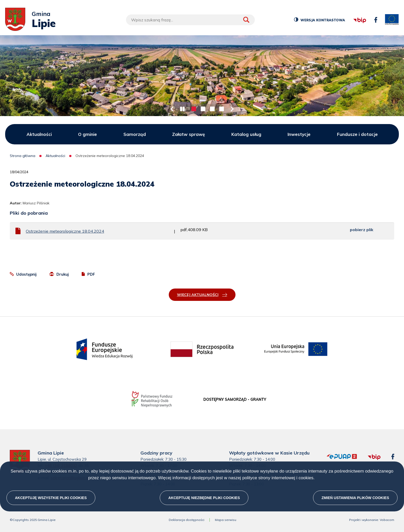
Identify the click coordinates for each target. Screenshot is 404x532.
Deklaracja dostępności (187, 520)
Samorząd (135, 134)
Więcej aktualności (198, 295)
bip (353, 13)
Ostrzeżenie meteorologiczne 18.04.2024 (65, 231)
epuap (327, 454)
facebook (374, 17)
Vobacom (387, 520)
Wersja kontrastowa (322, 21)
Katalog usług (246, 134)
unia (392, 20)
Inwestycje (299, 134)
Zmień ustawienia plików (355, 498)
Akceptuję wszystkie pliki (51, 498)
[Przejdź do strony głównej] (15, 20)
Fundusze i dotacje (357, 134)
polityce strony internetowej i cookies (278, 478)
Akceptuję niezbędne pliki (204, 498)
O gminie (87, 134)
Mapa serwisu (226, 520)
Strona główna (23, 156)
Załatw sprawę (188, 134)
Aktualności (39, 134)
